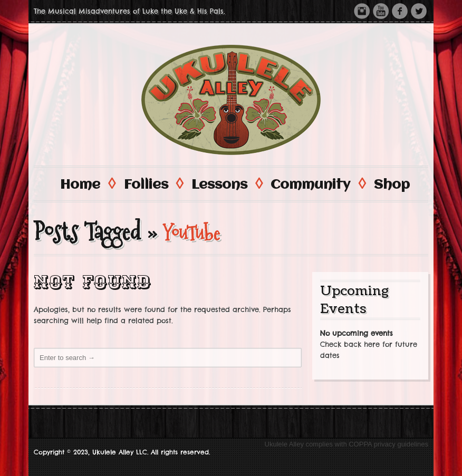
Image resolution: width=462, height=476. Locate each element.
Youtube (381, 11)
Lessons (226, 184)
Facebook (400, 11)
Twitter (419, 11)
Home (87, 184)
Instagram (362, 11)
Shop (392, 185)
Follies (153, 184)
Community (317, 184)
